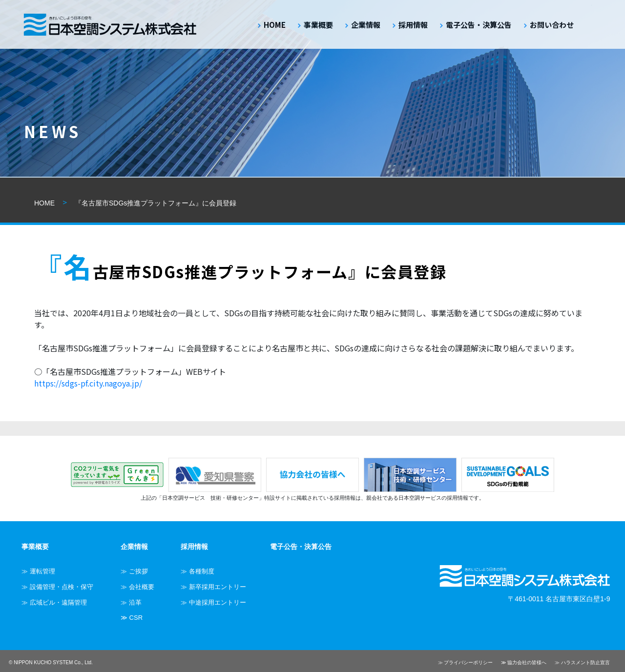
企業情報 (366, 25)
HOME (275, 25)
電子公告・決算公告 (479, 25)
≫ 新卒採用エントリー (213, 587)
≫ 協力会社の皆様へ (524, 662)
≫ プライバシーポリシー (466, 662)
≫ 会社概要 (137, 587)
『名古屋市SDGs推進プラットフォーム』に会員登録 (156, 203)
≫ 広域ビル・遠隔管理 (54, 602)
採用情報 (413, 25)
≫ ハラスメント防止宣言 (582, 662)
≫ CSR (132, 618)
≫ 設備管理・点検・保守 (57, 587)
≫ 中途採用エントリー (213, 602)
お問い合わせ (552, 25)
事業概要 (318, 25)
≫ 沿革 (131, 602)
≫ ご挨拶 (134, 571)
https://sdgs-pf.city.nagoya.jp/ (88, 383)
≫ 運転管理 (38, 571)
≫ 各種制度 (198, 571)
